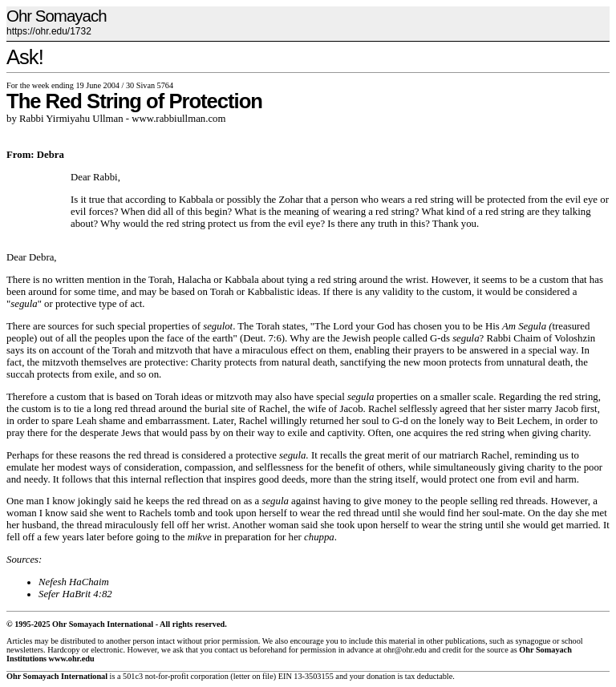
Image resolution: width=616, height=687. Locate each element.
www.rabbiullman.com (178, 119)
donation (381, 676)
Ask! (25, 57)
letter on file (253, 676)
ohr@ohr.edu (405, 650)
